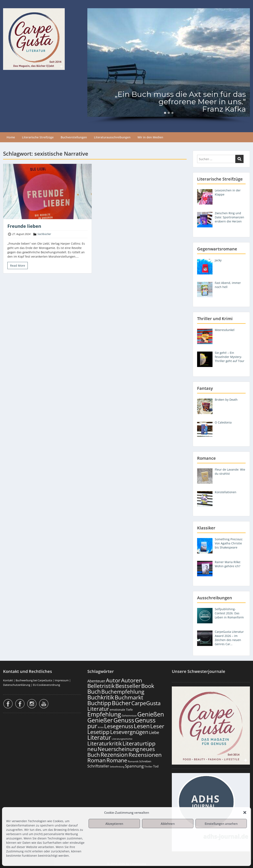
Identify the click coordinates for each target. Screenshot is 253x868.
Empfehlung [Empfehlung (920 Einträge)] (104, 714)
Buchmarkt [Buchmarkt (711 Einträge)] (129, 697)
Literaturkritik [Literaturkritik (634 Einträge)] (105, 743)
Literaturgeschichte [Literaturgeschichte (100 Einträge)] (122, 739)
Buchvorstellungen (74, 137)
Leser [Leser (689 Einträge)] (157, 726)
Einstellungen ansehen (221, 824)
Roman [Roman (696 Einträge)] (97, 760)
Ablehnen (168, 824)
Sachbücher (44, 234)
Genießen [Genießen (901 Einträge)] (151, 714)
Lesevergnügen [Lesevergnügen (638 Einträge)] (129, 732)
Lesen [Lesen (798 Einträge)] (142, 726)
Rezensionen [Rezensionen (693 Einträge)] (145, 755)
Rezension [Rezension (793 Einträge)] (114, 755)
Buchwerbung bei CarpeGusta (34, 680)
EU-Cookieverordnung (46, 685)
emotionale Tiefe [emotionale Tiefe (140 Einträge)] (121, 710)
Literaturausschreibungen (112, 137)
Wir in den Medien (150, 137)
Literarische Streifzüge (38, 137)
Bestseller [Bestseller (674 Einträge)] (128, 686)
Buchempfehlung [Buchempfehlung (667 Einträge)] (123, 692)
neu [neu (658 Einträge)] (92, 749)
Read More (18, 266)
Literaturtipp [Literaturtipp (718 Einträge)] (139, 743)
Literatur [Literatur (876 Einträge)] (99, 737)
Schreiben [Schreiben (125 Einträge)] (145, 761)
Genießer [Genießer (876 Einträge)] (100, 720)
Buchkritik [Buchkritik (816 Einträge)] (101, 697)
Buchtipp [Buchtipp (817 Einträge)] (99, 703)
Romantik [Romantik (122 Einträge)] (133, 761)
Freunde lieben (24, 226)
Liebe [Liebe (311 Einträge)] (154, 732)
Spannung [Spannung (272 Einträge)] (134, 766)
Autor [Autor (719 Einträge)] (113, 680)
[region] (169, 66)
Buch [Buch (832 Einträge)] (94, 691)
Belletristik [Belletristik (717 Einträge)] (101, 686)
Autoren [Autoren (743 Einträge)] (132, 680)
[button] (245, 812)
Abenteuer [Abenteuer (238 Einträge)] (96, 681)
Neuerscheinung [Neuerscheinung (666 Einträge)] (118, 749)
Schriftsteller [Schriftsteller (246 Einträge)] (98, 766)
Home (11, 137)
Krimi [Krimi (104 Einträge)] (101, 727)
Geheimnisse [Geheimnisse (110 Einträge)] (129, 716)
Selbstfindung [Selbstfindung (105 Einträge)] (117, 767)
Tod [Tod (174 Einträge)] (156, 766)
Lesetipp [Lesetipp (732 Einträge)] (98, 732)
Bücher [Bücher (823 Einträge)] (121, 703)
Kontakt (8, 680)
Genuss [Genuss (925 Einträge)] (124, 720)
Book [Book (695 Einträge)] (148, 686)
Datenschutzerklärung (17, 685)
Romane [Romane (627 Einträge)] (117, 760)
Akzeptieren (114, 824)
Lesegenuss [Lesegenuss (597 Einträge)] (119, 726)
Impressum (62, 680)
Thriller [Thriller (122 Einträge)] (148, 767)
